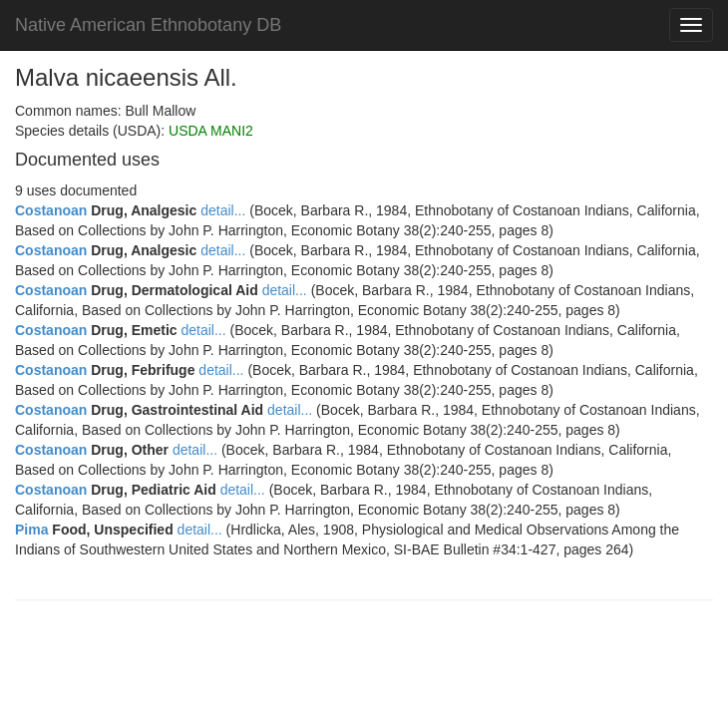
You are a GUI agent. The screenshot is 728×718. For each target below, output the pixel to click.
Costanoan (51, 210)
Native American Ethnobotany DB (148, 25)
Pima (31, 530)
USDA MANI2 (211, 131)
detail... (223, 210)
